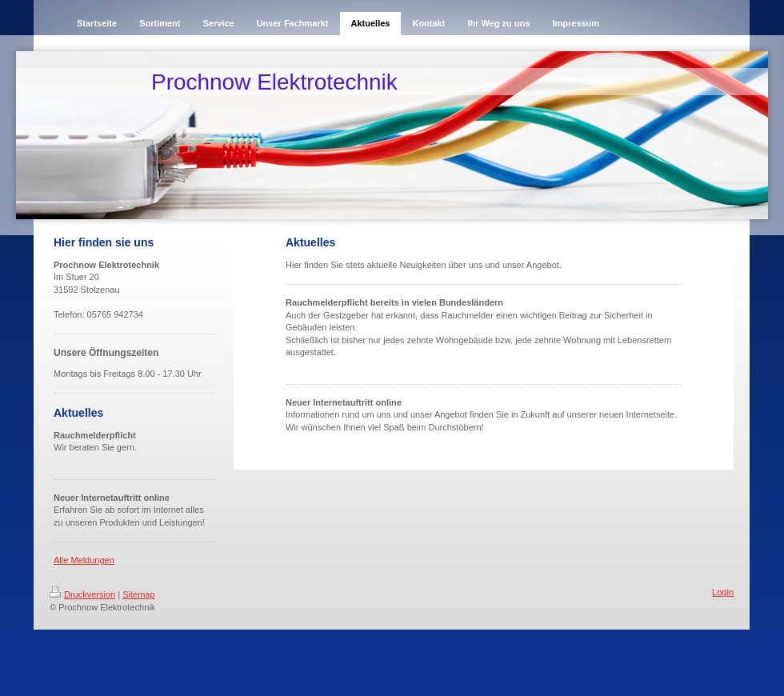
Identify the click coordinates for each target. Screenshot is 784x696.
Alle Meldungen (84, 560)
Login (723, 592)
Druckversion (82, 594)
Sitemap (138, 594)
